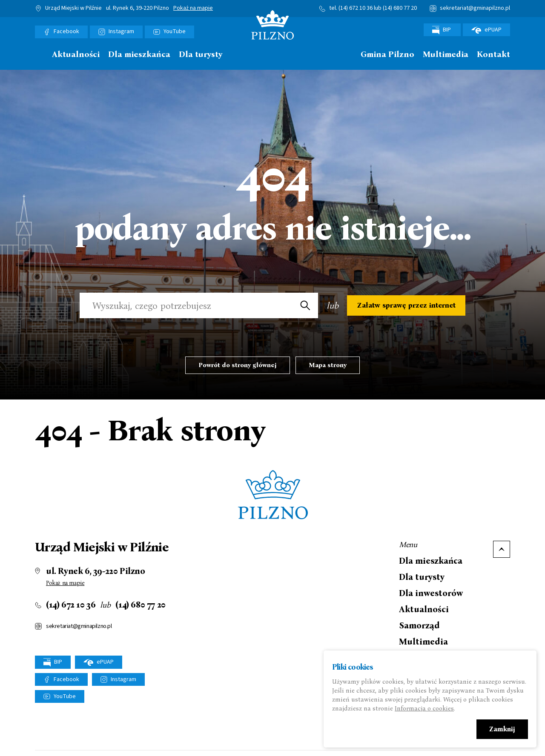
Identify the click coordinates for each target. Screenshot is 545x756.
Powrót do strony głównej (238, 365)
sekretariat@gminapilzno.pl (475, 8)
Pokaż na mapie (193, 9)
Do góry (502, 549)
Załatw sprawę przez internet (406, 305)
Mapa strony (328, 365)
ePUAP (486, 30)
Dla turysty (201, 55)
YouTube (175, 31)
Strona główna (39, 54)
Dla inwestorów (431, 593)
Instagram (121, 31)
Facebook (66, 31)
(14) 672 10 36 (356, 8)
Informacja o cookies (424, 709)
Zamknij (502, 729)
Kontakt (493, 55)
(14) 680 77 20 (400, 8)
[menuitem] (39, 57)
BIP (442, 30)
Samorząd (419, 625)
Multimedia (446, 55)
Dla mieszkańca (139, 55)
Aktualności (76, 55)
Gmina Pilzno (387, 55)
